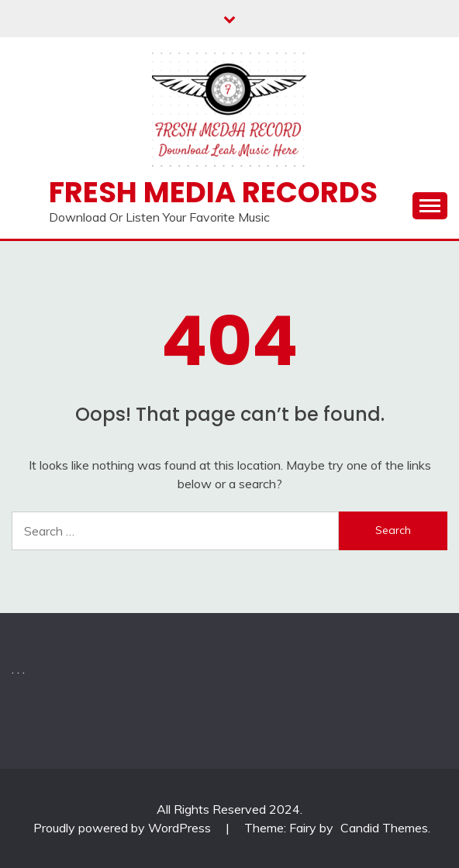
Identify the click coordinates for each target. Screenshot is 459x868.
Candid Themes (384, 828)
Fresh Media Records (213, 192)
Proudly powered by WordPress (124, 828)
